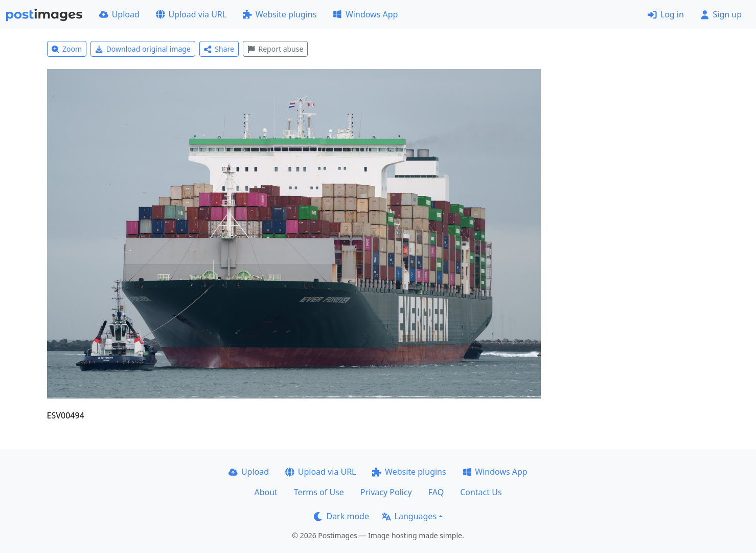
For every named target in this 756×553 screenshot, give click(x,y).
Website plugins (280, 14)
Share (219, 49)
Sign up (721, 14)
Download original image (143, 49)
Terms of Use (319, 492)
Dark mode (341, 516)
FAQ (436, 492)
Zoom (67, 49)
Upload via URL (191, 14)
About (266, 492)
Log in (666, 14)
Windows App (365, 14)
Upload (119, 14)
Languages (409, 516)
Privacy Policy (386, 492)
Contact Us (481, 492)
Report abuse (275, 49)
